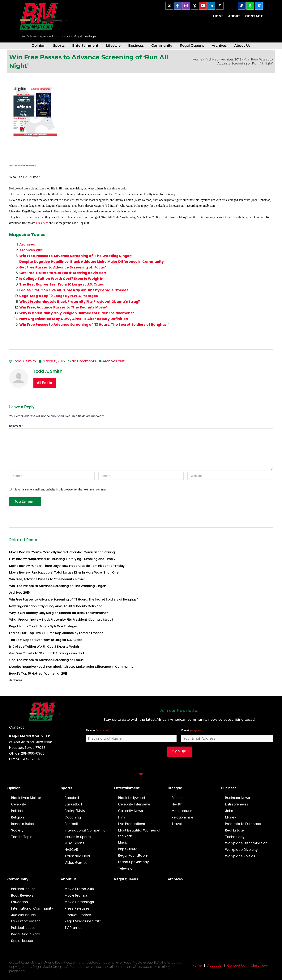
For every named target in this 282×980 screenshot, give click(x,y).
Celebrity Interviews (134, 804)
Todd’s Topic (22, 837)
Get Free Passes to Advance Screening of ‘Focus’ (63, 267)
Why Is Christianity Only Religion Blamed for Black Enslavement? (77, 313)
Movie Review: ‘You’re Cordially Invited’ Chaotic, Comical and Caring (62, 552)
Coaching (73, 817)
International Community (32, 908)
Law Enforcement (26, 921)
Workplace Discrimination (246, 843)
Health (177, 804)
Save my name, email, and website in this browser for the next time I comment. (61, 490)
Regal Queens (192, 45)
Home (198, 59)
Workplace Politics (240, 856)
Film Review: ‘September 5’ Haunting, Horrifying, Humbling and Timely (62, 559)
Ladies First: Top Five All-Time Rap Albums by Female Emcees (74, 290)
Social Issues (22, 941)
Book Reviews (22, 895)
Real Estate (234, 830)
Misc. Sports (75, 843)
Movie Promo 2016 (79, 889)
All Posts (45, 383)
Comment (16, 426)
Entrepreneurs (237, 804)
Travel (177, 824)
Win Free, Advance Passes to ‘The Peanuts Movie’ (63, 307)
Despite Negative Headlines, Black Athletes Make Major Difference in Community (92, 262)
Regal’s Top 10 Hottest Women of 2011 (38, 674)
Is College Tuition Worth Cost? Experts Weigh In (61, 279)
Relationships (183, 817)
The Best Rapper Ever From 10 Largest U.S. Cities (62, 284)
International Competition (86, 830)
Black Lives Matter (26, 798)
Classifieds (259, 966)
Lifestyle (113, 45)
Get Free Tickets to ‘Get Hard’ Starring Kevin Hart (63, 273)
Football (71, 824)
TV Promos (73, 928)
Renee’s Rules (22, 824)
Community (162, 45)
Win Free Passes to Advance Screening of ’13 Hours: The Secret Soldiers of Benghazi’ (94, 325)
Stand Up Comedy (133, 862)
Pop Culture (128, 849)
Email (192, 731)
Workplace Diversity (241, 850)
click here (43, 223)
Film (121, 817)
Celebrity (19, 804)
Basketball (73, 804)
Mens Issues (182, 811)
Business (136, 45)
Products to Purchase (243, 824)
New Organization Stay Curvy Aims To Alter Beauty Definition (74, 319)
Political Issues (23, 889)
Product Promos (78, 915)
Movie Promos (76, 895)
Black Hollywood (132, 798)
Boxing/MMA (75, 811)
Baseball (72, 798)
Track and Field (77, 856)
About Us (242, 45)
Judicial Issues (23, 915)
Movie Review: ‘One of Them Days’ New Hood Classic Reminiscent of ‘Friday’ (67, 566)
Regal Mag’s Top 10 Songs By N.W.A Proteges (59, 296)
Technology (235, 837)
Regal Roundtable (133, 855)
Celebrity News (130, 811)
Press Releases (77, 908)
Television (126, 868)
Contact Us (236, 966)
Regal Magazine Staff (83, 921)
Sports (59, 45)
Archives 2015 (231, 59)
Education (19, 902)
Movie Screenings (79, 902)
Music (123, 842)
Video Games (76, 863)
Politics (17, 811)
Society (17, 830)
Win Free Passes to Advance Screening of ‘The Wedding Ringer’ (76, 256)
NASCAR (71, 850)
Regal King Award (26, 934)
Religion (17, 817)
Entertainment (85, 45)
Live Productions (132, 824)
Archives (219, 45)
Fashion (178, 798)
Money (231, 817)
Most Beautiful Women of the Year (139, 833)
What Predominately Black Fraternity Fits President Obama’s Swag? (80, 302)
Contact (17, 727)
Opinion (38, 45)
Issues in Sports (78, 837)
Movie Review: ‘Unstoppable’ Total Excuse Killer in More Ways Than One (64, 572)
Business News (237, 798)
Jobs (229, 811)
